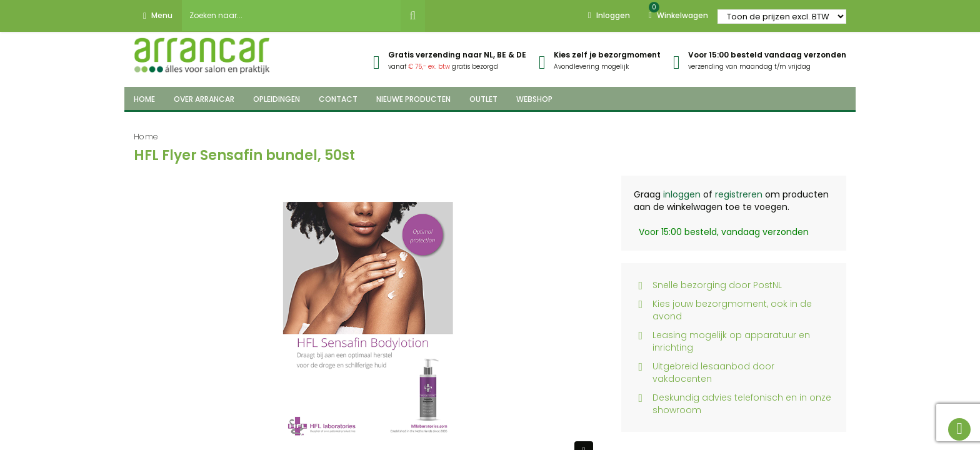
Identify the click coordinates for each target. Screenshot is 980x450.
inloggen (682, 194)
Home (146, 137)
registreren (739, 194)
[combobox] (291, 16)
